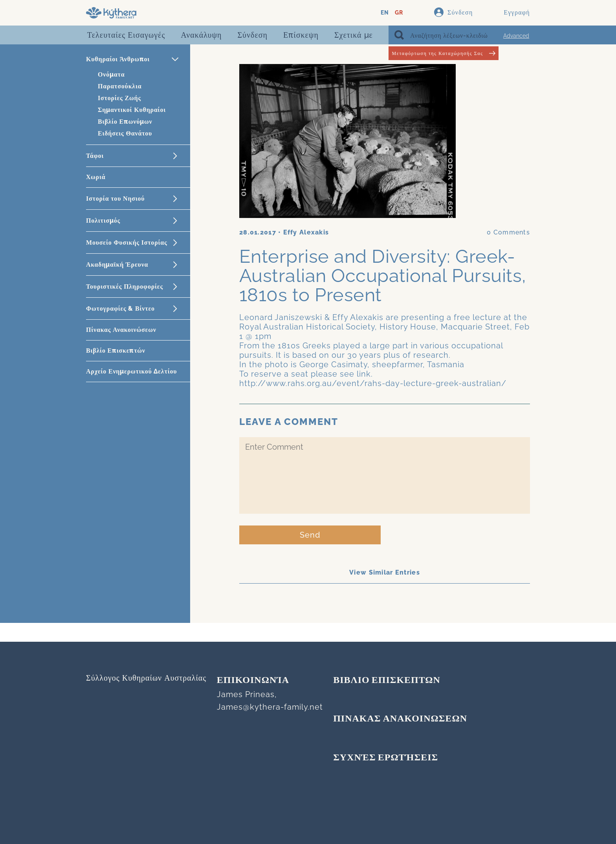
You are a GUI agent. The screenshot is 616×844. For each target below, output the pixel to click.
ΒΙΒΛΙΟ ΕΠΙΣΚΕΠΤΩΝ (387, 681)
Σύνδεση (252, 35)
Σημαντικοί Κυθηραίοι (132, 110)
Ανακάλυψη (201, 35)
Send (310, 535)
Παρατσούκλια (120, 86)
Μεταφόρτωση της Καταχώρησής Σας (443, 53)
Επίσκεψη (301, 35)
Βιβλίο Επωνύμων (125, 122)
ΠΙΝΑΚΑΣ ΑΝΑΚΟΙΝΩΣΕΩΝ (400, 719)
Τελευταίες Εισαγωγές (126, 35)
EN (385, 13)
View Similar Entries (385, 572)
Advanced (516, 36)
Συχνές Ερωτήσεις (386, 758)
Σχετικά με (354, 35)
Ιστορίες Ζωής (119, 98)
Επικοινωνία (253, 681)
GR (399, 13)
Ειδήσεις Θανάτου (125, 133)
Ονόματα (111, 74)
